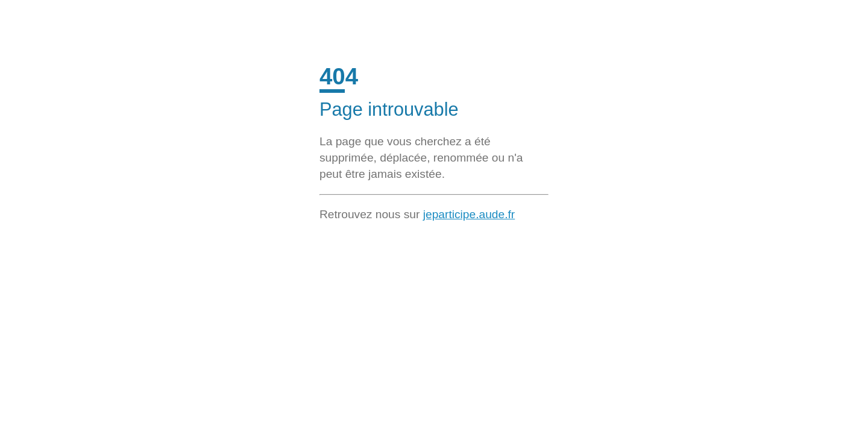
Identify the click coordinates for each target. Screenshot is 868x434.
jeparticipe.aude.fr (469, 214)
